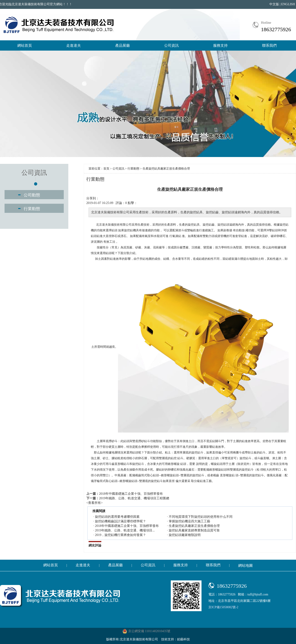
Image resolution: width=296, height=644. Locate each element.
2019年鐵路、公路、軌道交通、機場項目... (125, 530)
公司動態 (32, 195)
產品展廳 (122, 45)
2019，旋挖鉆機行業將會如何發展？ (120, 535)
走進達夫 (74, 45)
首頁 (106, 169)
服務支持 (220, 45)
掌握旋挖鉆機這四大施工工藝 (189, 521)
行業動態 (32, 209)
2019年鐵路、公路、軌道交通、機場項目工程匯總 (134, 498)
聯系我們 (269, 45)
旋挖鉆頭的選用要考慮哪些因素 (117, 517)
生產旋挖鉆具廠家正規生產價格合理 (194, 526)
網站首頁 (25, 45)
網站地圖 (245, 565)
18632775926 (276, 29)
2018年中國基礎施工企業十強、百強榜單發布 (131, 494)
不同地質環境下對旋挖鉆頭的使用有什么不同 (201, 517)
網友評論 (95, 545)
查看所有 (94, 503)
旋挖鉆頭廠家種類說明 (185, 535)
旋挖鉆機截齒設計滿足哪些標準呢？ (120, 521)
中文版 (274, 4)
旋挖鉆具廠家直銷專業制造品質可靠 (194, 530)
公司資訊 (171, 45)
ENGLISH (288, 4)
